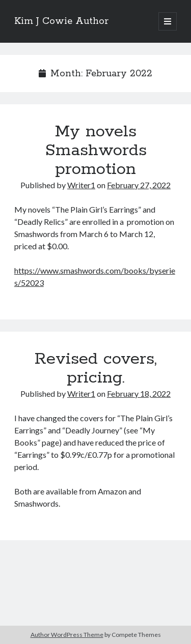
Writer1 (81, 185)
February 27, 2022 (139, 185)
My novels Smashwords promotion (96, 151)
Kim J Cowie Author (61, 21)
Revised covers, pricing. (96, 369)
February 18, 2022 (139, 393)
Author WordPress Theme (67, 635)
